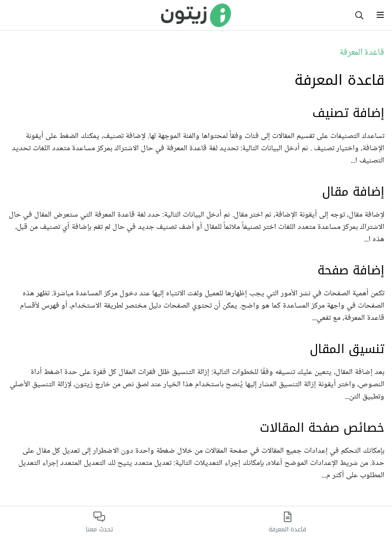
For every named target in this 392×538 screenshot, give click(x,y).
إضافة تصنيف (348, 113)
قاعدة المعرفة (362, 53)
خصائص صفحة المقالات (322, 428)
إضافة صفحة (351, 270)
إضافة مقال (353, 192)
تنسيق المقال (347, 349)
